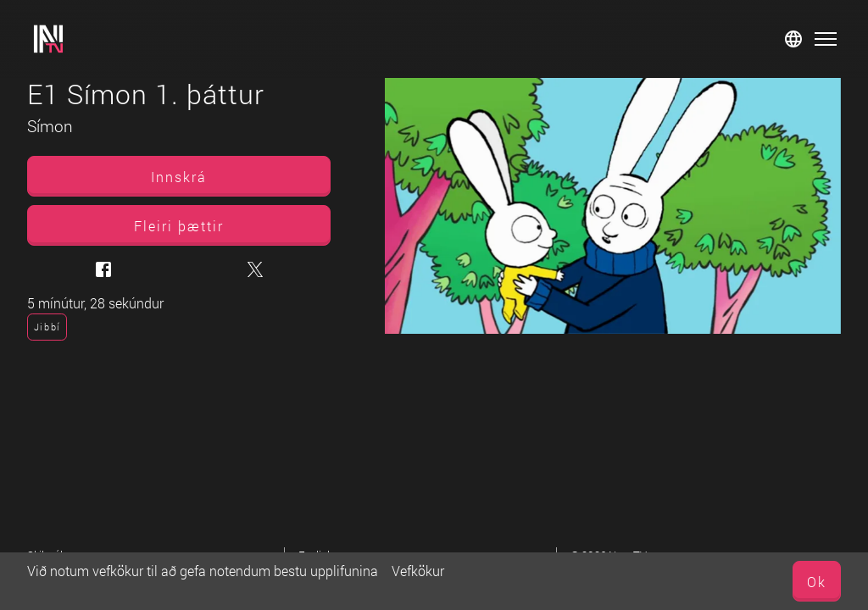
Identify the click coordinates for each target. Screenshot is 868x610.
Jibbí (47, 327)
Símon (50, 126)
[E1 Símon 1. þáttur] (613, 206)
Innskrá (179, 177)
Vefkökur (418, 571)
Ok (817, 582)
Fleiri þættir (179, 226)
